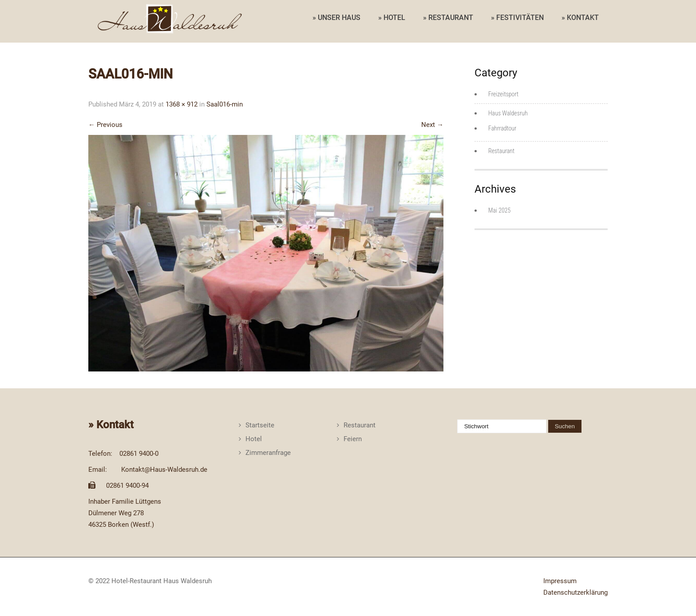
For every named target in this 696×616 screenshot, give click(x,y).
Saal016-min (225, 104)
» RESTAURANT (448, 18)
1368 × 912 (182, 104)
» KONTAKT (580, 18)
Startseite (260, 425)
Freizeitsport (503, 94)
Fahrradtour (502, 128)
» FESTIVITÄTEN (517, 18)
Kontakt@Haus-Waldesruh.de (164, 470)
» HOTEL (392, 18)
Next (432, 125)
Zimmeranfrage (268, 453)
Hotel (254, 439)
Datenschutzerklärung (575, 592)
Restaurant (501, 151)
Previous (105, 125)
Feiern (353, 439)
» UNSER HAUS (336, 18)
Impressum (560, 581)
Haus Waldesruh (508, 113)
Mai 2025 (499, 210)
